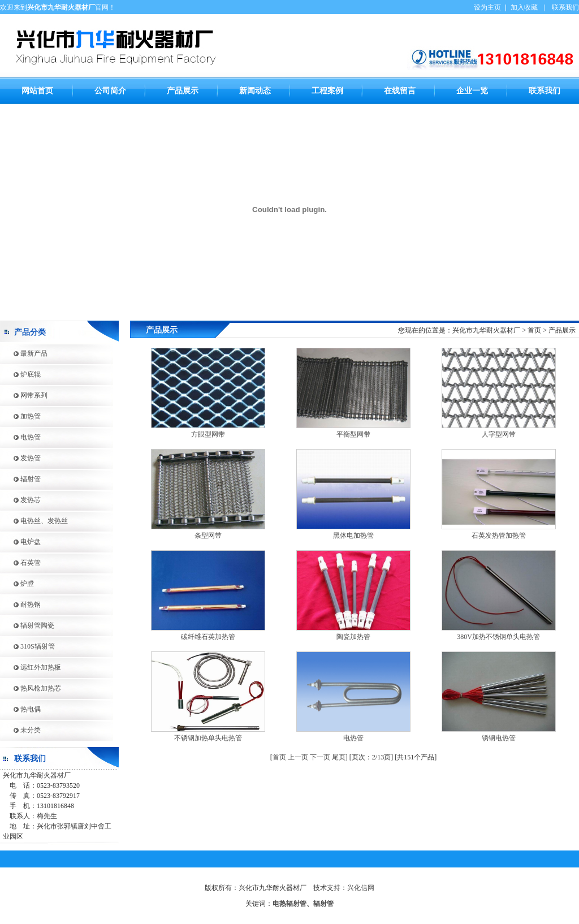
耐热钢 (20, 605)
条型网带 (208, 536)
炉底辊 (20, 374)
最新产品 (24, 353)
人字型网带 (499, 434)
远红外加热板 (31, 667)
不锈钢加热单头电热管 (208, 738)
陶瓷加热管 (353, 637)
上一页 (298, 757)
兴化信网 (361, 888)
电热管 (20, 437)
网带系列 (24, 395)
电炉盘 (20, 542)
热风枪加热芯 (31, 688)
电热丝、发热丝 (34, 521)
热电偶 (20, 709)
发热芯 (20, 500)
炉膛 (17, 584)
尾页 (339, 757)
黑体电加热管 (353, 536)
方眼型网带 (208, 434)
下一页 (320, 757)
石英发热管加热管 (499, 536)
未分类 (20, 730)
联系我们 (565, 7)
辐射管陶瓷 (27, 625)
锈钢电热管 (499, 738)
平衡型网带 (353, 434)
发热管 (20, 458)
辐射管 (20, 479)
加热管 (20, 416)
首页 (279, 757)
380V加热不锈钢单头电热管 (498, 637)
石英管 (20, 563)
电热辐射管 (289, 904)
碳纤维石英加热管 (208, 637)
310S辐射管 (27, 646)
